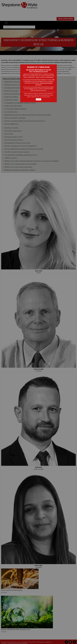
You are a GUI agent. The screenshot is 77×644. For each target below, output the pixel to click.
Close (38, 99)
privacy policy (47, 97)
